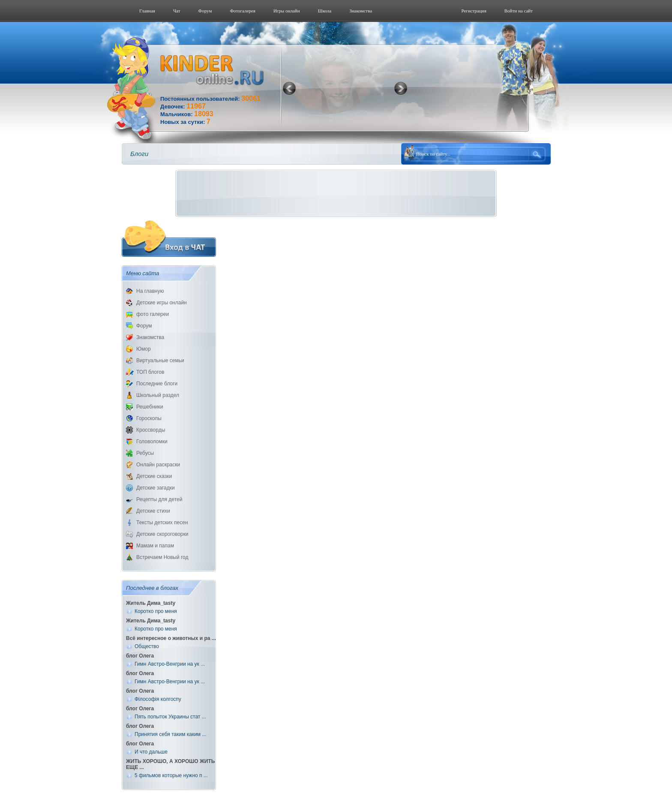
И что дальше (151, 752)
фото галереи (153, 314)
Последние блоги (157, 384)
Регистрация (474, 11)
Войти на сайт (519, 11)
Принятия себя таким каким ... (170, 734)
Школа (325, 11)
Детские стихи (153, 511)
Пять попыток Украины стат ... (170, 717)
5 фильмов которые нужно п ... (171, 775)
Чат (177, 11)
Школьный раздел (158, 395)
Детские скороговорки (162, 534)
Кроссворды (151, 430)
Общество (147, 646)
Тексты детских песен (162, 523)
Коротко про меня (156, 611)
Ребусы (145, 453)
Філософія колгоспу (158, 699)
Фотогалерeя (243, 11)
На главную (150, 291)
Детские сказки (154, 476)
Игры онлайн (287, 11)
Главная (147, 11)
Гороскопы (149, 418)
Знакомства (361, 11)
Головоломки (152, 442)
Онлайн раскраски (158, 465)
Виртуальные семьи (160, 360)
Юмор (144, 349)
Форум (205, 11)
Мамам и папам (155, 546)
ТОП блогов (150, 372)
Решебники (150, 407)
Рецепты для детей (159, 499)
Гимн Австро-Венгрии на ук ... (170, 664)
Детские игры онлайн (162, 303)
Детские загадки (156, 488)
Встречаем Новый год (162, 557)
